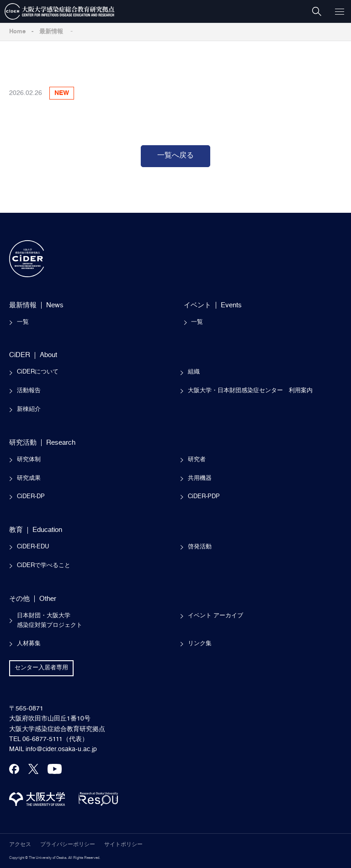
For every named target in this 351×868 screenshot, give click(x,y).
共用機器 (200, 478)
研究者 (197, 460)
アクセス (20, 845)
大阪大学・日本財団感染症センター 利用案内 (250, 391)
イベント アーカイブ (215, 616)
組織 (194, 372)
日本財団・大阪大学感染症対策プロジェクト (50, 621)
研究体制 (29, 460)
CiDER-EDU (33, 547)
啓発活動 (200, 547)
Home (17, 32)
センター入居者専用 (41, 668)
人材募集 (29, 644)
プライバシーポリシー (68, 845)
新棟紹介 (29, 409)
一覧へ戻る (175, 156)
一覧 (23, 322)
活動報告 (29, 391)
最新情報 (51, 32)
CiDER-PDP (204, 497)
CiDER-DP (31, 497)
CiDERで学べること (44, 566)
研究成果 (29, 478)
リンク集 (200, 644)
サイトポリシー (123, 845)
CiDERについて (38, 372)
